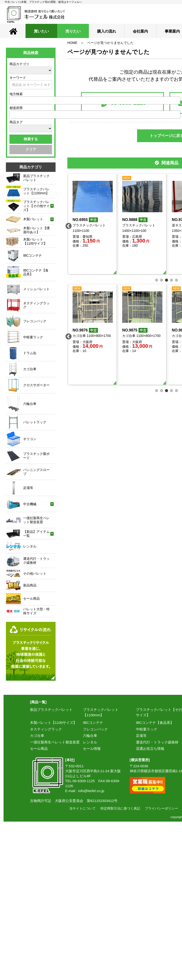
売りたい (73, 31)
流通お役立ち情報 (150, 749)
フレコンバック (95, 729)
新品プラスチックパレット (51, 710)
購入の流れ (107, 31)
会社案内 (140, 31)
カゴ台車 (37, 736)
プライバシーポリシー (161, 808)
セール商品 (39, 749)
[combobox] (95, 100)
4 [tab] (172, 280)
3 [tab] (167, 280)
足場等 (141, 736)
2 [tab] (162, 280)
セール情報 (92, 749)
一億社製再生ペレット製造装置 (55, 742)
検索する (31, 139)
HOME (72, 43)
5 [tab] (177, 280)
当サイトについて (82, 808)
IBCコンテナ (93, 723)
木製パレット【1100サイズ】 (53, 723)
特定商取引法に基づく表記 (120, 808)
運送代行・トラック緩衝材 (157, 742)
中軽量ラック (147, 729)
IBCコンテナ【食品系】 (155, 723)
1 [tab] (157, 280)
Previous (67, 225)
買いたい (41, 31)
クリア (31, 149)
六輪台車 (90, 736)
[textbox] (12, 100)
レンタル (90, 742)
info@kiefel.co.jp (91, 791)
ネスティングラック (46, 729)
